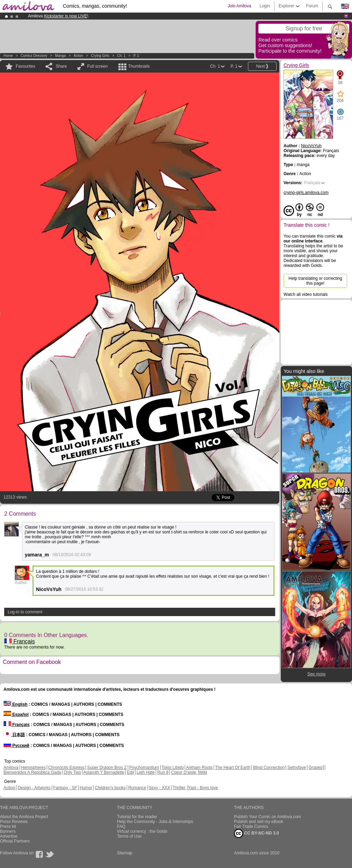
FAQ (121, 826)
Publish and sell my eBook (259, 822)
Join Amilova (239, 6)
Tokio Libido (173, 768)
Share (61, 66)
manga (61, 56)
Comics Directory (34, 56)
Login (265, 6)
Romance (137, 788)
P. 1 (136, 56)
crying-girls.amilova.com (306, 193)
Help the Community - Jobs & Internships (155, 822)
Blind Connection (269, 768)
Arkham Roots (199, 768)
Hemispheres (33, 768)
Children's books (110, 788)
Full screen (98, 66)
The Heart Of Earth (233, 768)
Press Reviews (14, 822)
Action (78, 56)
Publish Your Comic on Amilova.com (267, 817)
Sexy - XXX (159, 788)
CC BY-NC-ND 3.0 (256, 833)
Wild (203, 772)
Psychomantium (144, 768)
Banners (8, 831)
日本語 (14, 735)
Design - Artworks (34, 788)
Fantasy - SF (65, 788)
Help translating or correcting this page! (315, 281)
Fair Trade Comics (251, 826)
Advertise (9, 836)
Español (16, 714)
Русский (16, 746)
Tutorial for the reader (137, 817)
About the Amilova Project (24, 817)
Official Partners (15, 841)
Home (8, 56)
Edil (131, 772)
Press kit (8, 826)
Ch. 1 (121, 56)
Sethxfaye (297, 768)
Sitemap (125, 853)
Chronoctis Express (66, 768)
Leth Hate (146, 772)
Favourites (25, 66)
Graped (315, 768)
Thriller (179, 788)
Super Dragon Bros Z (107, 768)
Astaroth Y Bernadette (104, 772)
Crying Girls (100, 56)
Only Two (72, 772)
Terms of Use (129, 836)
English (16, 704)
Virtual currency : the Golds (142, 831)
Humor (86, 788)
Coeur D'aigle (184, 772)
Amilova (11, 768)
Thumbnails (139, 66)
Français (20, 641)
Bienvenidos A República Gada (32, 772)
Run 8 (163, 772)
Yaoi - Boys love (203, 788)
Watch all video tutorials (306, 294)
